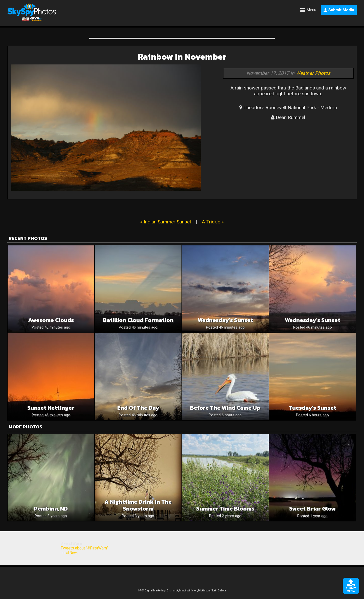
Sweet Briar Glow (312, 509)
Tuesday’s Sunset (313, 408)
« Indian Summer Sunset (166, 222)
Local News (70, 553)
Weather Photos (313, 73)
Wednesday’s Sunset (225, 320)
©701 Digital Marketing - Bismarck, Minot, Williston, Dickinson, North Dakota (182, 591)
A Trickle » (213, 222)
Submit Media (339, 10)
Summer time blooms (225, 509)
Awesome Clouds (51, 320)
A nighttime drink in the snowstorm (138, 505)
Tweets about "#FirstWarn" (84, 548)
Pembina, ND (51, 509)
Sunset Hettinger (51, 408)
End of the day (138, 408)
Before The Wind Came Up (225, 408)
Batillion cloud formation (138, 320)
